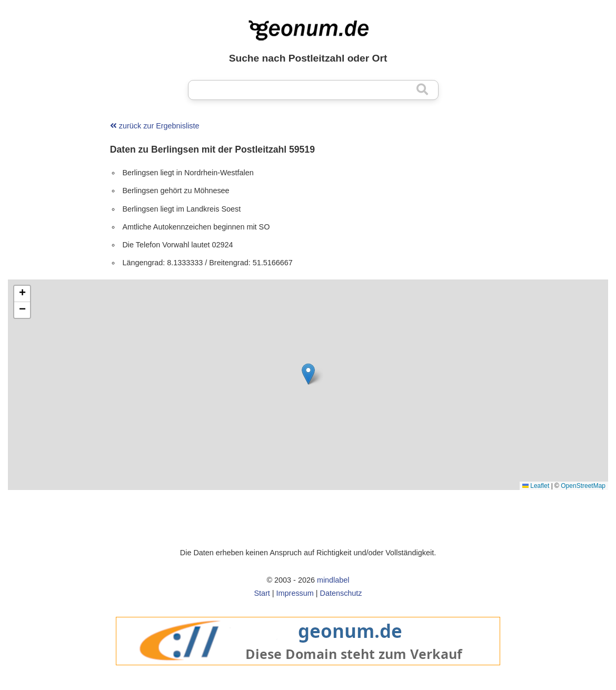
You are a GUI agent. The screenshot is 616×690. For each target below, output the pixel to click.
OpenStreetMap (583, 486)
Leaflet (536, 486)
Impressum (295, 593)
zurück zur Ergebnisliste (155, 126)
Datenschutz (341, 593)
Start (262, 593)
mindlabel (333, 580)
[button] (308, 374)
